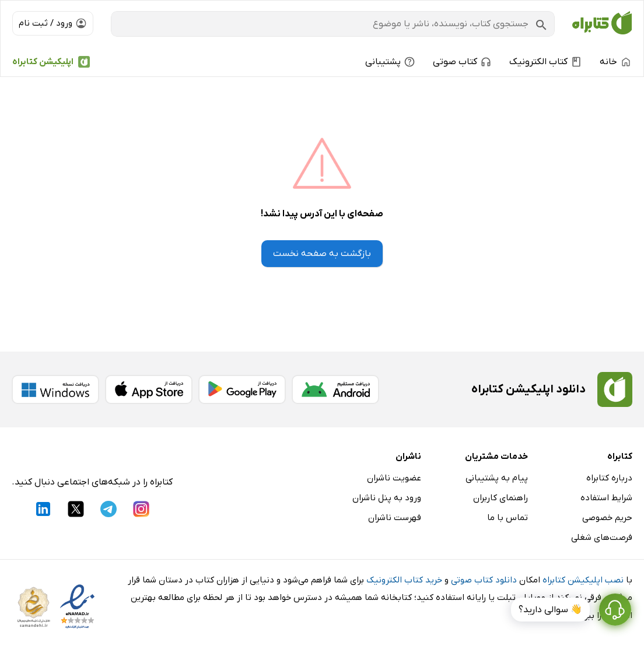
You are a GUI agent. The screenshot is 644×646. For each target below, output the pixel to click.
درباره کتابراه (609, 478)
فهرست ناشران (395, 518)
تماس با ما (508, 518)
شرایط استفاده (606, 498)
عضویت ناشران (394, 478)
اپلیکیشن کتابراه (43, 62)
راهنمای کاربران (501, 498)
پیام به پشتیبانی (497, 478)
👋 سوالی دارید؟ (550, 610)
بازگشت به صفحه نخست (322, 254)
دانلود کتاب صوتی (484, 580)
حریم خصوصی (607, 518)
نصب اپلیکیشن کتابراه (583, 580)
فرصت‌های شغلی (602, 538)
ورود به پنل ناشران (387, 498)
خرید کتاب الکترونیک (404, 580)
